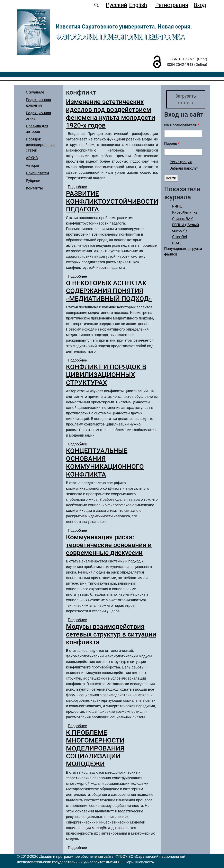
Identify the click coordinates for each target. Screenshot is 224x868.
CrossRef (180, 237)
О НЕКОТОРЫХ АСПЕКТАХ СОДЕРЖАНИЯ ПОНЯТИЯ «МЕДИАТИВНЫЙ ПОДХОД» (109, 291)
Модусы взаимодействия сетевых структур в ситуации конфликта (111, 634)
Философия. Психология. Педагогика (120, 36)
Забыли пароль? (184, 168)
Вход (200, 5)
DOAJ (177, 243)
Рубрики (33, 181)
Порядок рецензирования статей (40, 145)
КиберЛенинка (185, 212)
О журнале (35, 92)
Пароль (172, 143)
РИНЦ (177, 206)
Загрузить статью (186, 99)
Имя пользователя (182, 125)
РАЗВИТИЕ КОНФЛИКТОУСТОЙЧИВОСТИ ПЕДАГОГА (112, 201)
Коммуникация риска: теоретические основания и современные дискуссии (109, 545)
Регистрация (172, 5)
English (138, 5)
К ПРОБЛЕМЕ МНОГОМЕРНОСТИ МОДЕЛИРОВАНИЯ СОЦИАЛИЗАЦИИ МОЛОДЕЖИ (95, 748)
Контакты (34, 188)
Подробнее (77, 187)
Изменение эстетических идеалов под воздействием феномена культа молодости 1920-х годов (111, 113)
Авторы (33, 165)
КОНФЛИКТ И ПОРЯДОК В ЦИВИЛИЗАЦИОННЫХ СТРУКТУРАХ (106, 375)
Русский (116, 5)
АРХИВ (32, 158)
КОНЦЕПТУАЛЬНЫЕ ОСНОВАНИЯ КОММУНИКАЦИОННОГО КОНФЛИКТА (105, 463)
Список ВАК (183, 219)
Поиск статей (38, 173)
